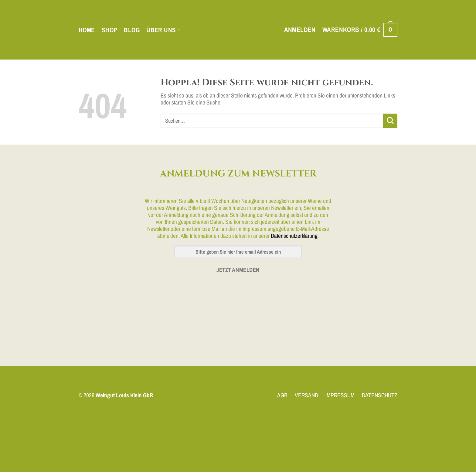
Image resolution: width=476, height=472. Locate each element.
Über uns (163, 30)
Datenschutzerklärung (294, 236)
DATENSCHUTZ (380, 395)
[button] (300, 30)
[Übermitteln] (390, 121)
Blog (132, 30)
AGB (282, 395)
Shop (110, 30)
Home (87, 30)
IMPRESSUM (340, 395)
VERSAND (306, 395)
